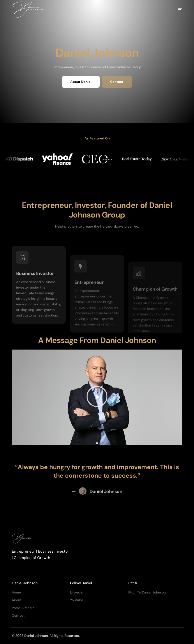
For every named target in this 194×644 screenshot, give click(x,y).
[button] (97, 398)
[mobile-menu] (173, 10)
